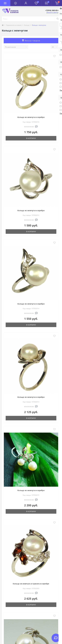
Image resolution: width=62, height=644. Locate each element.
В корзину (31, 138)
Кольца (27, 25)
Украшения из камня (14, 25)
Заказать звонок (52, 12)
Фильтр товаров (31, 41)
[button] (26, 3)
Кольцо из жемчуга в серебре (31, 117)
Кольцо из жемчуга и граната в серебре (31, 584)
